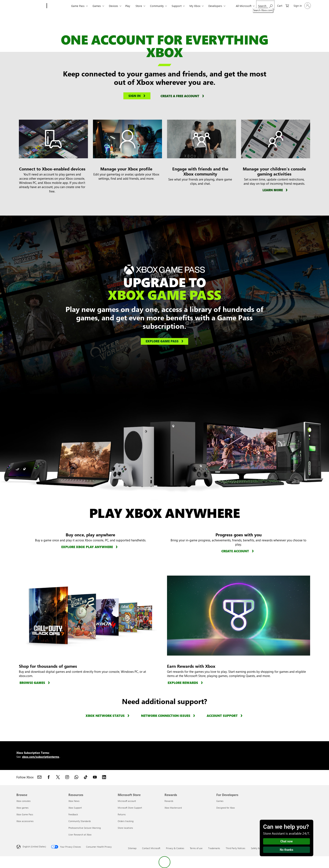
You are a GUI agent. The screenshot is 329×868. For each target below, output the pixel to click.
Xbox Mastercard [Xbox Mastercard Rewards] (173, 808)
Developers (215, 6)
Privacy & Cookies (175, 848)
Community (157, 6)
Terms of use (196, 848)
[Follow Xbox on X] (58, 777)
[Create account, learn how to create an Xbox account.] (238, 551)
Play (128, 6)
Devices (114, 6)
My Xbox (195, 6)
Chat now (287, 841)
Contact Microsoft (151, 848)
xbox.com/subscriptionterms (41, 757)
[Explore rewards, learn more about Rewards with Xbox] (186, 683)
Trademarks (214, 848)
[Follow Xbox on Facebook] (49, 777)
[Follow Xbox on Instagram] (67, 777)
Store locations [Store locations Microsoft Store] (125, 828)
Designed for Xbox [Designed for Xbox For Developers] (226, 808)
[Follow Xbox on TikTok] (86, 777)
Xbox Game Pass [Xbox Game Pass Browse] (25, 814)
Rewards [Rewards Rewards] (169, 801)
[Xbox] (58, 6)
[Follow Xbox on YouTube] (95, 777)
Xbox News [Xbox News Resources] (74, 801)
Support (177, 6)
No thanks (287, 850)
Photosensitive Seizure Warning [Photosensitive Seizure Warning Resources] (85, 828)
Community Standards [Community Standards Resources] (80, 821)
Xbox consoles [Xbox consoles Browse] (23, 801)
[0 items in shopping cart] (283, 5)
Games (97, 6)
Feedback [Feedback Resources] (73, 814)
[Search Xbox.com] (265, 5)
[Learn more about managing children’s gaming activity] (276, 190)
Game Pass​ (78, 6)
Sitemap (132, 848)
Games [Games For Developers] (220, 801)
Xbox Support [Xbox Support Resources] (75, 808)
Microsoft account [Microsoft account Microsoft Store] (127, 801)
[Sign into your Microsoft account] (137, 96)
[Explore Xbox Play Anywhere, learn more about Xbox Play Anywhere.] (90, 547)
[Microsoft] (31, 6)
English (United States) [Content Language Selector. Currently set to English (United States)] (34, 846)
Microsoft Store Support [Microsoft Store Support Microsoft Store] (130, 808)
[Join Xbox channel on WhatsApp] (76, 777)
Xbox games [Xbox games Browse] (22, 808)
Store (139, 6)
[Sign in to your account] (302, 6)
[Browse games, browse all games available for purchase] (35, 683)
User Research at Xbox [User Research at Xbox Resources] (80, 835)
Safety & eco (257, 848)
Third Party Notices (236, 848)
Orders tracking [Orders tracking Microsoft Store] (126, 821)
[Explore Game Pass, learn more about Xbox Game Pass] (164, 342)
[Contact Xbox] (39, 777)
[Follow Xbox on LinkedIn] (104, 777)
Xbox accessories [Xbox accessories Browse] (25, 821)
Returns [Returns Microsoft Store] (122, 814)
